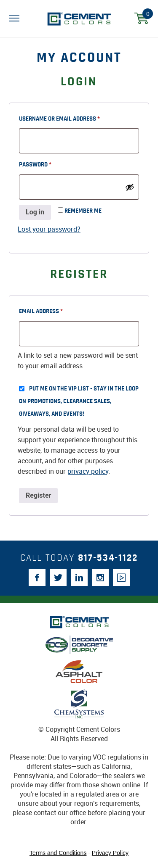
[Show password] (130, 187)
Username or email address (72, 117)
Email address (53, 310)
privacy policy (88, 471)
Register (38, 495)
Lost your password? (49, 229)
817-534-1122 (108, 558)
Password (47, 163)
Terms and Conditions (58, 853)
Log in (35, 212)
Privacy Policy (110, 853)
